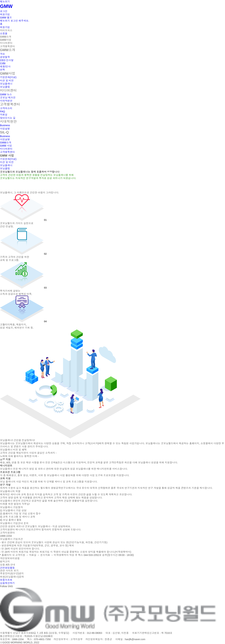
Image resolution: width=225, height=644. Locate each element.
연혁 (2, 70)
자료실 (4, 115)
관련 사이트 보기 (9, 571)
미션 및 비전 (7, 81)
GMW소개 (6, 37)
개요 (2, 54)
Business (5, 125)
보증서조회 (6, 580)
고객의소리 (6, 108)
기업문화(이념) (8, 77)
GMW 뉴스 (6, 94)
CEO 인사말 (7, 60)
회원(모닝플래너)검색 (12, 577)
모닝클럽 (5, 87)
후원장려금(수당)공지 (12, 573)
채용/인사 (5, 67)
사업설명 (5, 129)
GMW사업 (6, 40)
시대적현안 (6, 101)
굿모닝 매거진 (8, 98)
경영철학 (5, 57)
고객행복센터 (7, 46)
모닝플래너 (6, 84)
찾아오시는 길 (8, 118)
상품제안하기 (7, 583)
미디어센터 (6, 43)
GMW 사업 (6, 146)
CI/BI (3, 63)
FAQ (2, 111)
